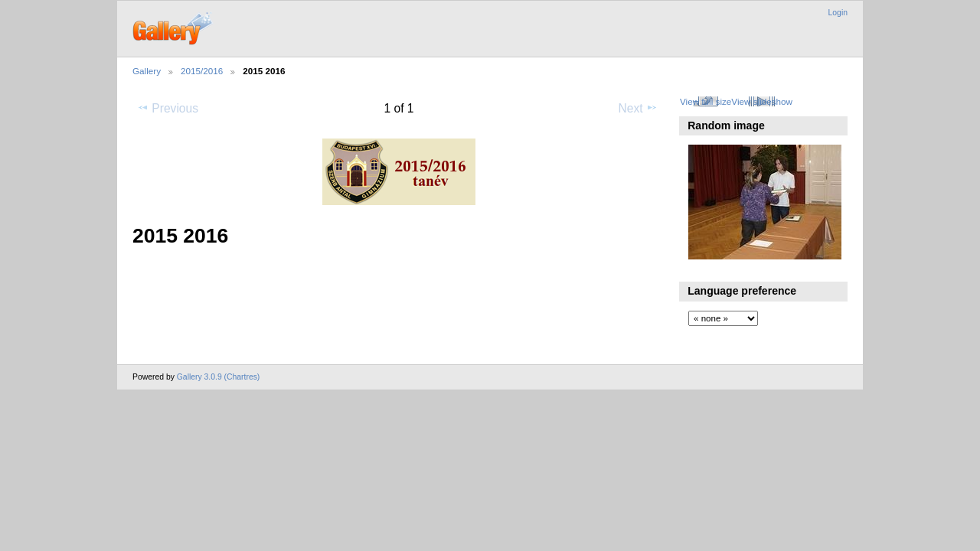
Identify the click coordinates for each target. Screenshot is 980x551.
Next (638, 108)
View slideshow (762, 101)
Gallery (147, 71)
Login (838, 13)
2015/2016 (202, 71)
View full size (706, 101)
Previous (168, 108)
